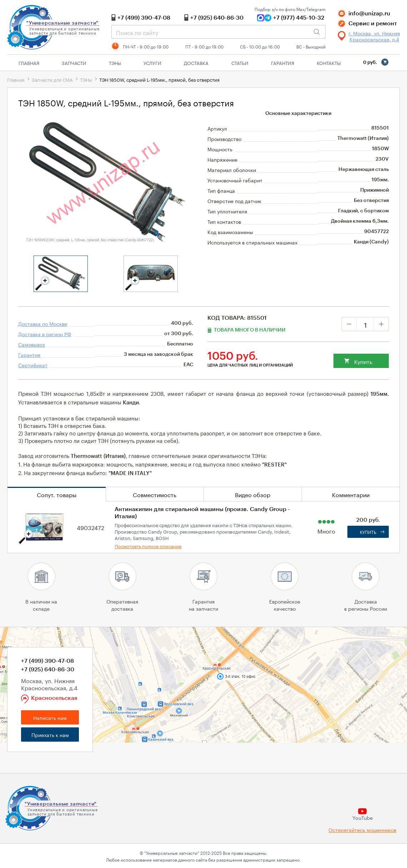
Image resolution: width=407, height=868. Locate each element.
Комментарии (351, 494)
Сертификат (33, 365)
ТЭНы (86, 79)
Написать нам (50, 717)
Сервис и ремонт (373, 24)
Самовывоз (32, 344)
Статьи (240, 62)
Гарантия (283, 62)
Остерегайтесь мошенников (362, 830)
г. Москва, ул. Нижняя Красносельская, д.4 (374, 36)
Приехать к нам (50, 735)
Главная (29, 62)
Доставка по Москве (43, 323)
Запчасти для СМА (52, 79)
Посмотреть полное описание (148, 546)
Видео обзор (253, 494)
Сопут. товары (57, 494)
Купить (363, 361)
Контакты (329, 62)
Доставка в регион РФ (45, 334)
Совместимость (155, 494)
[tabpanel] (61, 274)
